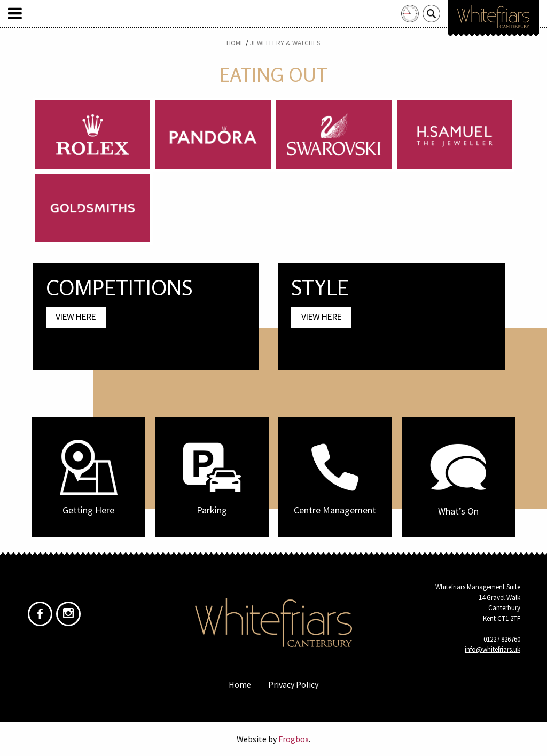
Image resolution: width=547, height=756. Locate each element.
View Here (76, 317)
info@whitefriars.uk (493, 649)
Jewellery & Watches (285, 43)
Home (235, 43)
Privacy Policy (293, 684)
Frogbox (294, 739)
